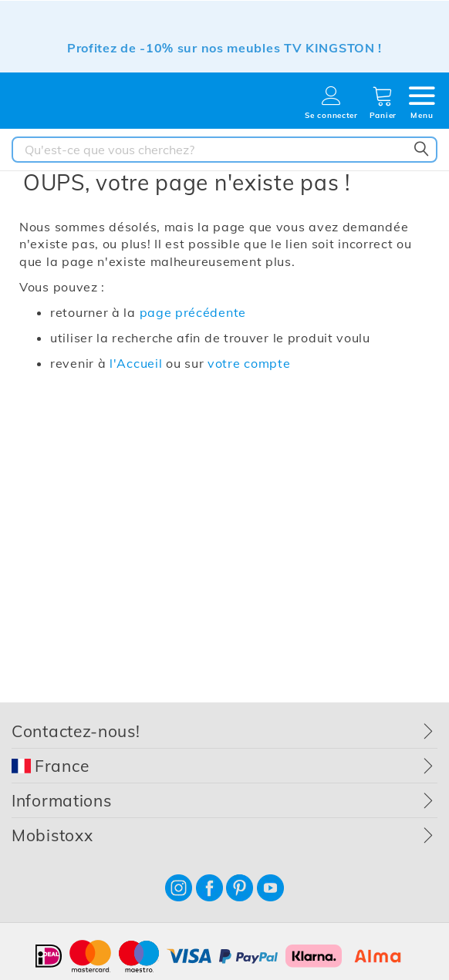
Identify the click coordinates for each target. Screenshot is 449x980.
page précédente (193, 312)
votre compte (249, 363)
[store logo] (66, 105)
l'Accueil (136, 363)
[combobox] (224, 150)
